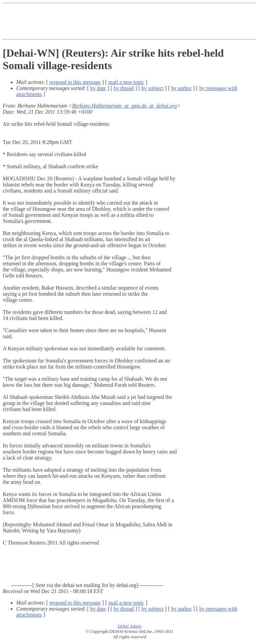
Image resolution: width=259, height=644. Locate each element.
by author (181, 88)
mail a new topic (126, 82)
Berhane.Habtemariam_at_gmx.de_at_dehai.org (125, 106)
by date (98, 88)
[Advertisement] (125, 21)
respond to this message (75, 82)
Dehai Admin (129, 626)
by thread (124, 88)
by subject (153, 88)
